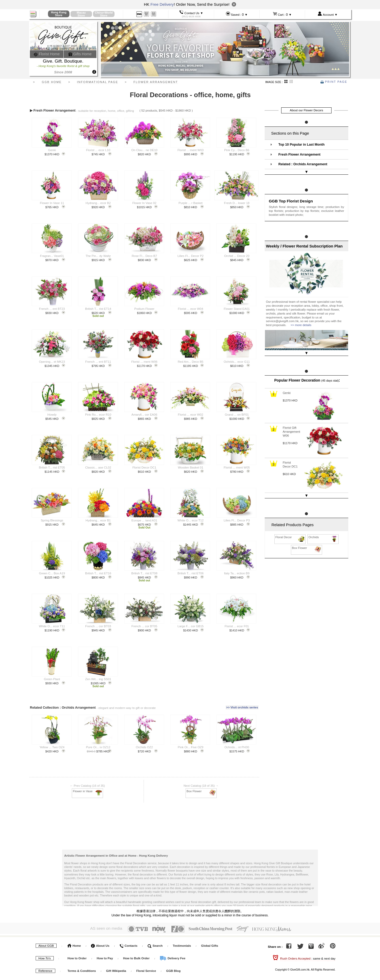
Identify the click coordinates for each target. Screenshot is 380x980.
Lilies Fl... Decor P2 (191, 256)
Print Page (334, 82)
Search (155, 944)
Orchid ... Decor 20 (237, 256)
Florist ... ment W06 (144, 362)
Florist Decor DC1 (144, 467)
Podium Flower (144, 309)
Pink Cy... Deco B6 (237, 150)
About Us (100, 944)
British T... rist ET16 (98, 573)
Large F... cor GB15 (191, 626)
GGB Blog (173, 970)
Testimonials (182, 944)
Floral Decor (290, 522)
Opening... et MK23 (52, 362)
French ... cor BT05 (144, 626)
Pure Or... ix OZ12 (98, 746)
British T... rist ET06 (190, 573)
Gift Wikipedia (116, 970)
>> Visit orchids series (242, 707)
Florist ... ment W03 (191, 150)
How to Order (77, 957)
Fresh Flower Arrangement (299, 155)
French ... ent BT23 (52, 309)
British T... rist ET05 (52, 467)
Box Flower (201, 790)
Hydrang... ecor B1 (98, 520)
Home (74, 944)
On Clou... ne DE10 (144, 150)
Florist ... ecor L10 (98, 150)
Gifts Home (80, 54)
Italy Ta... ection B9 (237, 573)
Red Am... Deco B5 (191, 362)
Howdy (52, 415)
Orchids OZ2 (144, 746)
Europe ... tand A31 (144, 520)
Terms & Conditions (82, 970)
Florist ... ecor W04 (191, 309)
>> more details (301, 320)
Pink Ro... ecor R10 (98, 415)
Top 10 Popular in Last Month (301, 145)
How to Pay (105, 957)
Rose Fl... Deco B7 (145, 256)
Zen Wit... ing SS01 (98, 679)
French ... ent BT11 (98, 362)
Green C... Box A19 (52, 573)
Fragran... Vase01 (52, 256)
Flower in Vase (88, 790)
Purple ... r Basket (190, 203)
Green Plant (52, 679)
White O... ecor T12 (191, 520)
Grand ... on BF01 (237, 415)
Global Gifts (210, 944)
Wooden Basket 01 (191, 467)
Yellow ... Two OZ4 (52, 746)
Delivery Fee (172, 957)
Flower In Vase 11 (52, 203)
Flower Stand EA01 (237, 309)
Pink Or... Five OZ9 (191, 746)
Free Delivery (162, 4)
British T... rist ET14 (98, 309)
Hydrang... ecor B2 (98, 203)
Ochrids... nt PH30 (237, 746)
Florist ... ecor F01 (237, 626)
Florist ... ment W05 (237, 467)
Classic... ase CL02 (98, 467)
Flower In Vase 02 (144, 203)
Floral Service (146, 970)
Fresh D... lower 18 (237, 203)
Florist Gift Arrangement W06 (291, 421)
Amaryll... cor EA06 (144, 415)
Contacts (128, 944)
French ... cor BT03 (98, 626)
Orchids (323, 522)
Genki (52, 150)
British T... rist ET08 (144, 573)
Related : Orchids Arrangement (303, 164)
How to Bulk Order (137, 957)
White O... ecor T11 (52, 626)
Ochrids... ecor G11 (237, 362)
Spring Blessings (52, 520)
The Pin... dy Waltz (98, 256)
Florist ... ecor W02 (191, 415)
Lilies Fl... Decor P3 (237, 520)
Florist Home (47, 54)
